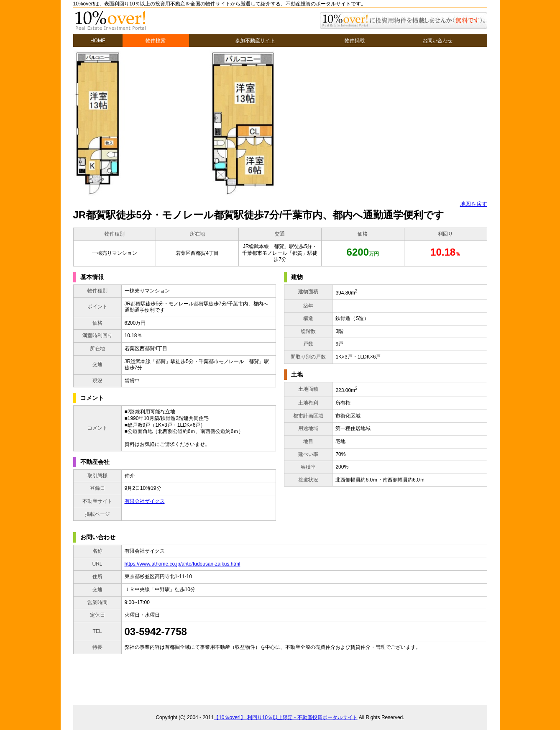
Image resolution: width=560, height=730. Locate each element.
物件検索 (156, 41)
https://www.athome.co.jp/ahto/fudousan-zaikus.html (183, 564)
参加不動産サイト (255, 41)
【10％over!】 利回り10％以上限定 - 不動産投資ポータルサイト (285, 717)
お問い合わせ (437, 41)
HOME (98, 41)
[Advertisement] (276, 679)
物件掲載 (355, 41)
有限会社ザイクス (145, 501)
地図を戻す (474, 204)
